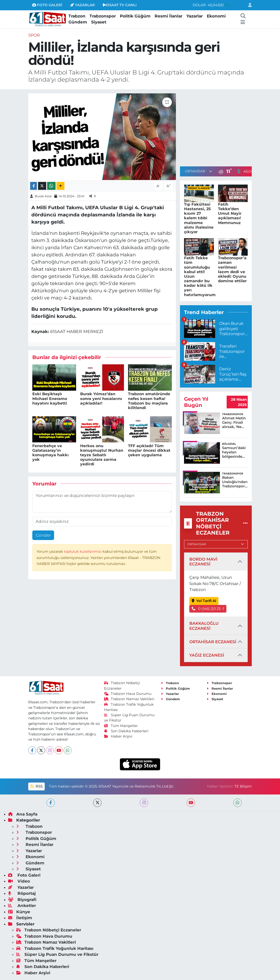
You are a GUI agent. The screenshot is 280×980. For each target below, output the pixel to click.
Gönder (43, 535)
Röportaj (22, 893)
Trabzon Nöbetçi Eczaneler (49, 930)
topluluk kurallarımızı (83, 552)
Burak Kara (43, 196)
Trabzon (77, 16)
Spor (34, 35)
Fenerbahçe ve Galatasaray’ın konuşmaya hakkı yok (50, 453)
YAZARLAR (83, 5)
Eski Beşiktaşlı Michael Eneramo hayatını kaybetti (50, 398)
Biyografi (22, 900)
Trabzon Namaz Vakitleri (129, 699)
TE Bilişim (243, 786)
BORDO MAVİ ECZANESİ (203, 562)
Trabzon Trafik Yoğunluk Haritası (55, 948)
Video (19, 881)
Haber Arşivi (118, 736)
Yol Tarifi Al (204, 601)
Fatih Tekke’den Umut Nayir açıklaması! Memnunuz (230, 214)
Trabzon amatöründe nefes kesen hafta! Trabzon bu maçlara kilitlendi (149, 401)
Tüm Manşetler (121, 726)
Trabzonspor (103, 16)
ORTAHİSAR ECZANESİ (213, 642)
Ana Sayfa (23, 814)
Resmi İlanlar (168, 16)
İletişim (20, 918)
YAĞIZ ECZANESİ (207, 655)
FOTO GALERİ (47, 5)
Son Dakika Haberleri (126, 731)
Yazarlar (195, 16)
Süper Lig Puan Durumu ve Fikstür (57, 954)
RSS (36, 786)
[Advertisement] (220, 127)
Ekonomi (216, 16)
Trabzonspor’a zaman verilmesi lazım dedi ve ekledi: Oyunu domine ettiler (232, 269)
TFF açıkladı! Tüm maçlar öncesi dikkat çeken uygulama (149, 450)
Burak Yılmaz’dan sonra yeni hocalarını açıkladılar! (101, 398)
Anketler (22, 906)
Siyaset (99, 22)
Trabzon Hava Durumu (128, 694)
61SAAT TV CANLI (120, 5)
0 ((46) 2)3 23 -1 (208, 609)
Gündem (78, 22)
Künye (19, 912)
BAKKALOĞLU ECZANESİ (204, 626)
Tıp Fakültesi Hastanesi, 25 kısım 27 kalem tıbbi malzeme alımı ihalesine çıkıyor (199, 218)
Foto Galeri (24, 875)
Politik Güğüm (135, 16)
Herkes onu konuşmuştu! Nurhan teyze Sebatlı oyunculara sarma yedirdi (102, 455)
